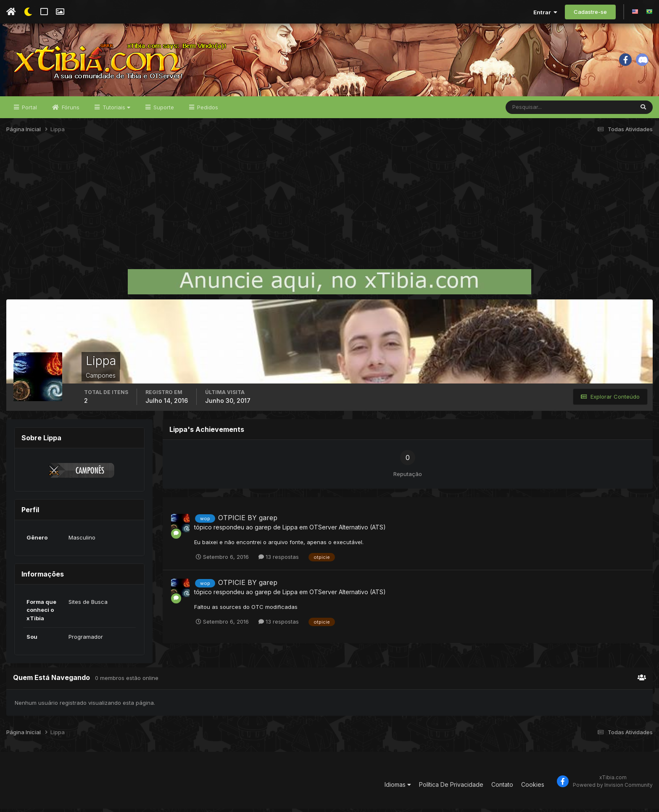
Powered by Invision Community (613, 788)
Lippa (290, 530)
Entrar (545, 12)
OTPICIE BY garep (248, 521)
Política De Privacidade (451, 787)
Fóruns (70, 110)
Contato (502, 787)
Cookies (533, 787)
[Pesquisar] (533, 110)
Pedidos (207, 110)
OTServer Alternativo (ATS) (348, 530)
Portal (29, 110)
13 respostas (279, 560)
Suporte (163, 110)
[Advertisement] (329, 208)
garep (263, 530)
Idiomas (398, 787)
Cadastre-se (590, 12)
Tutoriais (116, 110)
